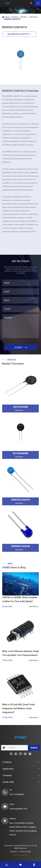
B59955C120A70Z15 (12, 19)
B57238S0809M (20, 455)
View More (34, 606)
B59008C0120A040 (20, 548)
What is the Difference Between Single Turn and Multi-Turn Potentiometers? (20, 653)
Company (7, 775)
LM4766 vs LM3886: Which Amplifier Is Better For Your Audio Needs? (20, 599)
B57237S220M (21, 409)
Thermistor (33, 17)
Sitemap (14, 852)
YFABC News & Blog (14, 569)
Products (15, 17)
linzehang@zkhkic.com (18, 809)
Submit (34, 748)
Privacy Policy (25, 852)
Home (7, 17)
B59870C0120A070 (20, 501)
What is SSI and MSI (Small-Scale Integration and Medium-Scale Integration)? (18, 708)
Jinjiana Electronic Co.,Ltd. (24, 846)
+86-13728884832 (17, 794)
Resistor (24, 17)
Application (8, 769)
